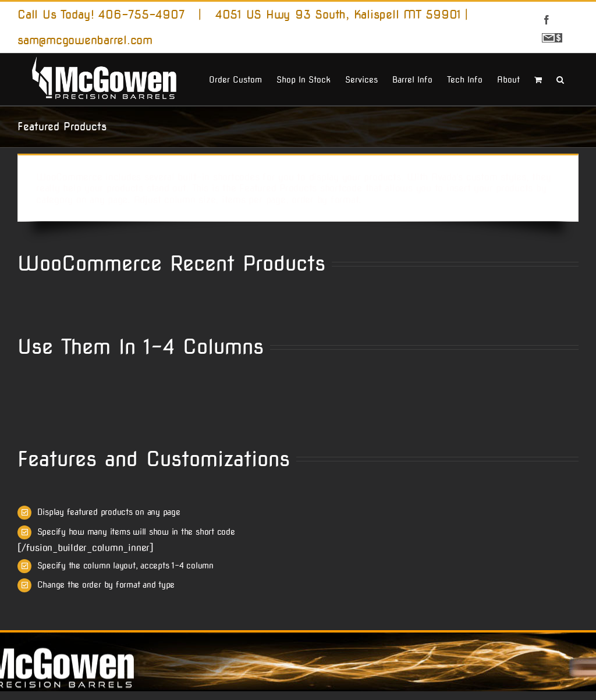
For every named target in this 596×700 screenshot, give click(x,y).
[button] (560, 79)
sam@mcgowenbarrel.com (85, 40)
